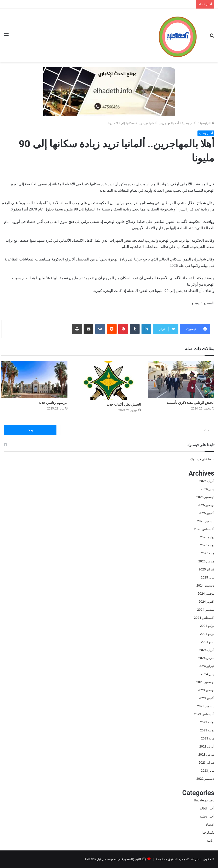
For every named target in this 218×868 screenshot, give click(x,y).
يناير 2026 (208, 489)
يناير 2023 (208, 771)
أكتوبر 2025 (207, 513)
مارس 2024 (206, 658)
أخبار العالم (207, 808)
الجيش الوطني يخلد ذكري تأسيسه (190, 403)
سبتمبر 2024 (206, 610)
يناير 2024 (208, 674)
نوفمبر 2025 (206, 505)
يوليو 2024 (207, 626)
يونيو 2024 (207, 634)
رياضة (210, 841)
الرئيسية (207, 123)
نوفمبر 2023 (206, 690)
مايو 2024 (208, 642)
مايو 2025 (208, 553)
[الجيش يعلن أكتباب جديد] (108, 380)
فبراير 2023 (207, 763)
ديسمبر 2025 (205, 497)
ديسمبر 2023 (205, 682)
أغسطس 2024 (204, 618)
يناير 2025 (208, 577)
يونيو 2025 (207, 545)
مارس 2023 (206, 754)
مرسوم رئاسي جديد (53, 403)
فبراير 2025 (207, 569)
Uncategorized (204, 800)
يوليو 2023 (207, 722)
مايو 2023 (208, 738)
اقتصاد (210, 824)
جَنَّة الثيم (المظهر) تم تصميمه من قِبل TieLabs (115, 859)
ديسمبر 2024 (205, 585)
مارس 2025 (206, 561)
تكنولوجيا (208, 833)
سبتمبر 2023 (206, 706)
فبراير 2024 (207, 666)
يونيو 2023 (207, 730)
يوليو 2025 (207, 537)
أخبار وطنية (189, 123)
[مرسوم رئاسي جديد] (34, 379)
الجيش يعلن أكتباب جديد (124, 404)
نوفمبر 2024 (206, 594)
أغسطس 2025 (204, 529)
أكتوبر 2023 (207, 698)
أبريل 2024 (207, 650)
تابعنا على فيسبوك (202, 459)
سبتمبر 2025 (206, 521)
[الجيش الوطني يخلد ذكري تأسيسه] (181, 379)
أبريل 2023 (207, 746)
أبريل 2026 (207, 481)
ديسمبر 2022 (205, 779)
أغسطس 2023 (204, 714)
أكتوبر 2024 (207, 602)
